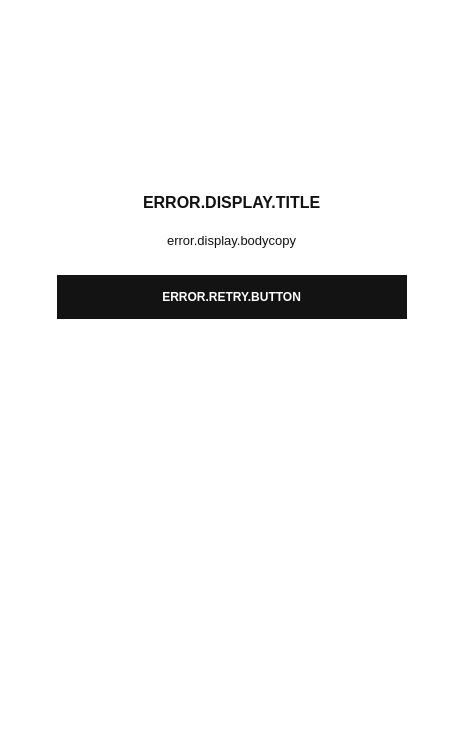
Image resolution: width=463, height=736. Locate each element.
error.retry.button (231, 297)
